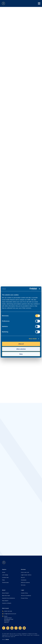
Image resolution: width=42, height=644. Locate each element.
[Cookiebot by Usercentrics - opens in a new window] (29, 289)
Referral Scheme (25, 582)
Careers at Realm (7, 603)
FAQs (3, 580)
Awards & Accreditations (9, 598)
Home (4, 572)
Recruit (23, 577)
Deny (21, 354)
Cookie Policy (24, 593)
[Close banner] (39, 289)
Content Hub (5, 577)
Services (23, 585)
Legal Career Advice (26, 575)
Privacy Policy (24, 598)
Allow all (21, 344)
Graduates (24, 580)
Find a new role (25, 572)
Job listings (5, 575)
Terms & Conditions (26, 596)
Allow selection (21, 349)
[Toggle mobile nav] (39, 3)
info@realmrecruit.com (10, 614)
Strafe (7, 640)
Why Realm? (5, 601)
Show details (33, 339)
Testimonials (5, 582)
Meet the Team (6, 596)
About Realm (5, 593)
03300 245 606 (8, 611)
